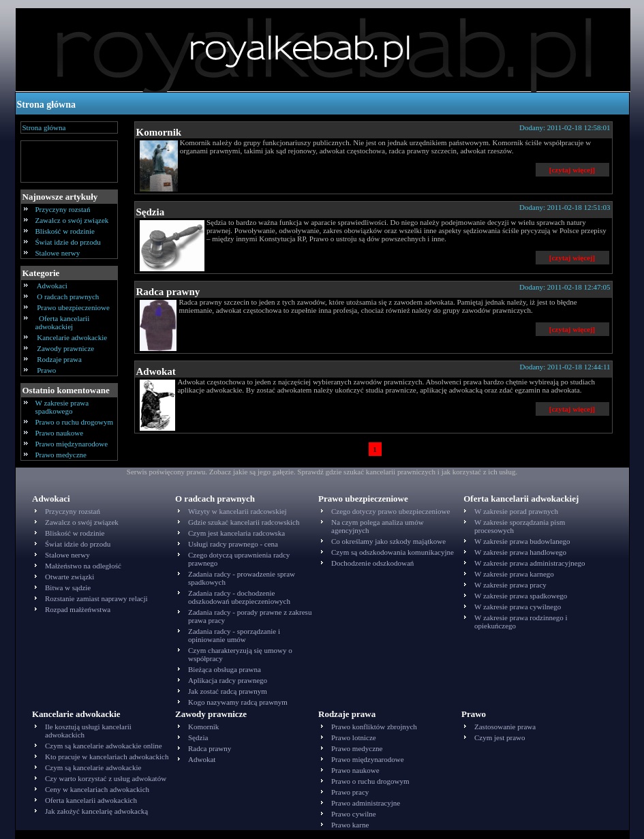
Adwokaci (52, 286)
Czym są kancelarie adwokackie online (104, 746)
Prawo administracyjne (366, 803)
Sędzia (151, 212)
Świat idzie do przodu (68, 242)
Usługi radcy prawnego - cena (233, 544)
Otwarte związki (70, 577)
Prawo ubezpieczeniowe (74, 307)
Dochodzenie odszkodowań (372, 563)
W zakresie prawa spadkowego (62, 407)
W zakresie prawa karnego (514, 574)
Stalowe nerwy (58, 253)
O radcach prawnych (68, 296)
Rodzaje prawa (60, 359)
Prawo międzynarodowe (72, 444)
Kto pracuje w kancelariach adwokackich (107, 757)
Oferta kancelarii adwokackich (91, 800)
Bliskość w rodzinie (65, 231)
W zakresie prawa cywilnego (518, 607)
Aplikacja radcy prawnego (228, 680)
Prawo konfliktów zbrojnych (374, 727)
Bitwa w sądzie (68, 588)
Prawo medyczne (61, 455)
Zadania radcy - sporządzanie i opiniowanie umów (234, 635)
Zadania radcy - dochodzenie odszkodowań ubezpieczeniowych (239, 597)
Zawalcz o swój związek (72, 220)
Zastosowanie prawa (505, 727)
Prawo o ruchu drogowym (75, 422)
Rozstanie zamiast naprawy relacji (96, 598)
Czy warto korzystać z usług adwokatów (106, 778)
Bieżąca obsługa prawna (225, 669)
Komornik (159, 132)
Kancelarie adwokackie (72, 337)
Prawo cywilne (354, 814)
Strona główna (46, 105)
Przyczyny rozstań (63, 209)
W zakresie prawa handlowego (520, 552)
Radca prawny (168, 292)
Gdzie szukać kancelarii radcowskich (244, 522)
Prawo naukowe (60, 433)
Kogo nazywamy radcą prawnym (238, 702)
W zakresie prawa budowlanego (522, 541)
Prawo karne (350, 825)
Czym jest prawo (500, 737)
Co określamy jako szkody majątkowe (388, 541)
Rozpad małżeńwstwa (78, 609)
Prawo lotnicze (354, 737)
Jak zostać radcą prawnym (228, 691)
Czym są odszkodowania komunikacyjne (393, 552)
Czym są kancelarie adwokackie (93, 767)
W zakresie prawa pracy (510, 585)
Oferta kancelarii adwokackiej (63, 322)
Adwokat (156, 371)
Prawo (47, 370)
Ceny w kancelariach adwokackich (97, 789)
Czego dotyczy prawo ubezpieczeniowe (390, 511)
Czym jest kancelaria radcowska (236, 533)
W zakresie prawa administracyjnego (530, 563)
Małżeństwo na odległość (83, 566)
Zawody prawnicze (66, 348)
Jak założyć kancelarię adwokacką (96, 811)
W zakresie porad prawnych (516, 511)
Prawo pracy (350, 792)
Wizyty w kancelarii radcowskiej (237, 511)
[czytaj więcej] (572, 170)
